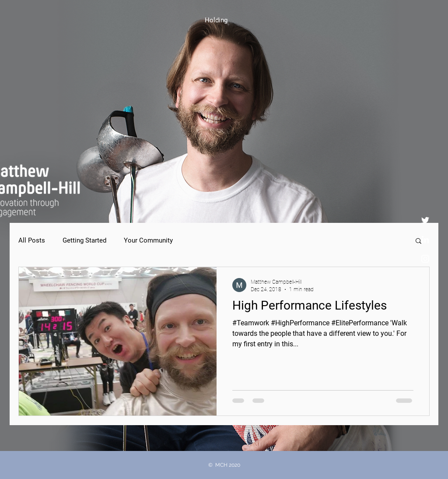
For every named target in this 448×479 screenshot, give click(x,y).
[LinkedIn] (425, 239)
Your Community (148, 240)
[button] (418, 241)
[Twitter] (425, 220)
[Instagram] (425, 259)
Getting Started (84, 240)
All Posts (32, 240)
